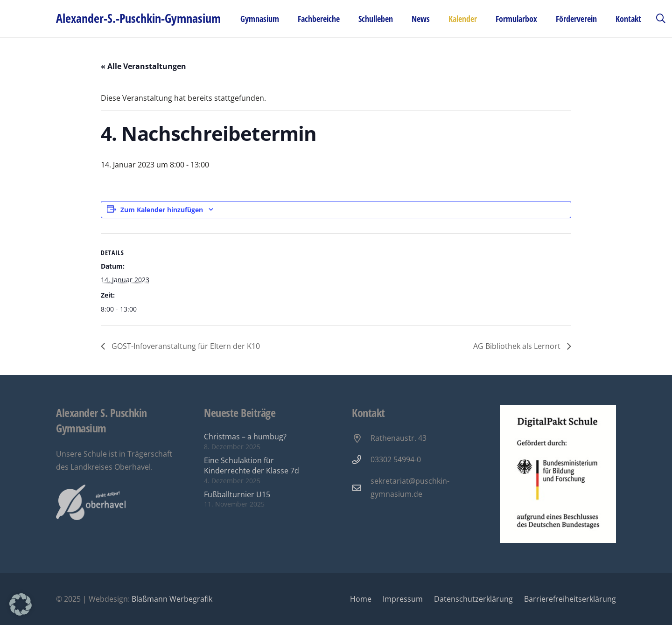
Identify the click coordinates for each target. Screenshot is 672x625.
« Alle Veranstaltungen (143, 66)
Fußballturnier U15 (237, 494)
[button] (661, 19)
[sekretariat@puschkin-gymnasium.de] (361, 488)
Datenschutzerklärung (473, 599)
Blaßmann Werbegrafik (172, 599)
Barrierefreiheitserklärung (570, 599)
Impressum (403, 599)
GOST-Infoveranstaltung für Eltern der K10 (185, 346)
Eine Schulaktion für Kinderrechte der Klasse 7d (252, 465)
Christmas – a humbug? (245, 437)
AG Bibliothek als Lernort (518, 346)
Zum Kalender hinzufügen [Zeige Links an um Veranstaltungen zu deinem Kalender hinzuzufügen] (162, 210)
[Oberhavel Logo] (91, 503)
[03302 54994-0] (361, 460)
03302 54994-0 (396, 459)
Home (361, 599)
